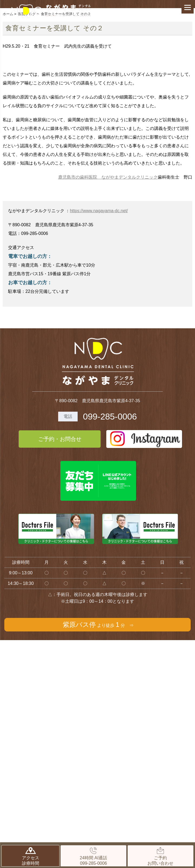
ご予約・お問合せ (60, 439)
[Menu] (188, 7)
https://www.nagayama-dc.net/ (99, 211)
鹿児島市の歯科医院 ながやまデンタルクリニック (108, 177)
